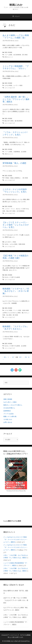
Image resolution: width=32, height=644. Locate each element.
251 (26, 357)
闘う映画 (25, 55)
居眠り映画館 (8, 52)
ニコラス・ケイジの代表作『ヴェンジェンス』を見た (15, 191)
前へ (5, 357)
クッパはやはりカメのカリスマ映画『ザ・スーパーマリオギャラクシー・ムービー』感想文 (16, 540)
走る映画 (24, 152)
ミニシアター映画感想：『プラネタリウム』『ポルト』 (16, 67)
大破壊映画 (17, 152)
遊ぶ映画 (9, 315)
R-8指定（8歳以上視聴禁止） (13, 178)
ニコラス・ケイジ (10, 209)
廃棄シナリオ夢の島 (10, 417)
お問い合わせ (8, 422)
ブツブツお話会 (8, 414)
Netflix (6, 244)
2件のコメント (9, 154)
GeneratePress (25, 641)
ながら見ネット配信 (10, 242)
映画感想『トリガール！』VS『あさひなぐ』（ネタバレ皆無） (16, 291)
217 (13, 357)
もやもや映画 (8, 85)
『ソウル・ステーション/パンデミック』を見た (15, 133)
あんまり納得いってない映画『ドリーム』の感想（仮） (16, 37)
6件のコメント (9, 57)
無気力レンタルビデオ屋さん (13, 405)
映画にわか (16, 5)
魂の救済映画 (19, 121)
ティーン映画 (17, 310)
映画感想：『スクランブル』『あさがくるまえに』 (16, 328)
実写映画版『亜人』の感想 (14, 163)
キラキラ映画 (8, 310)
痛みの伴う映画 (9, 121)
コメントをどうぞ (10, 88)
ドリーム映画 (8, 55)
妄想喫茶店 (7, 411)
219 (20, 357)
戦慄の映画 (22, 244)
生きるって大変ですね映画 (12, 277)
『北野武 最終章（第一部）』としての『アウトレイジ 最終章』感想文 (16, 99)
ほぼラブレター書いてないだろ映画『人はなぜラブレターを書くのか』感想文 (16, 600)
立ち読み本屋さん (9, 408)
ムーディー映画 (18, 85)
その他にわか (8, 419)
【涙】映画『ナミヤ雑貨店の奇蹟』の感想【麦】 (15, 257)
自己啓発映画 (17, 55)
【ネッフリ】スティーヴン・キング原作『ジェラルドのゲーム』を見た (16, 225)
